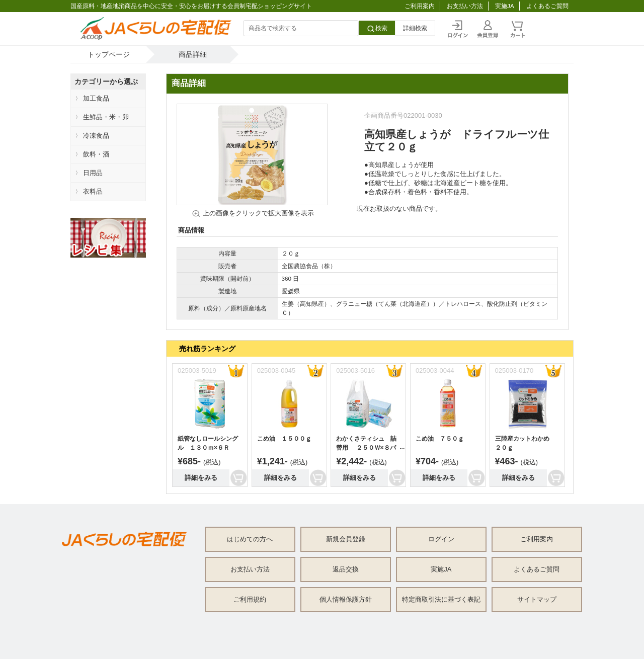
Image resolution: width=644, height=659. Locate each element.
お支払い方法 (465, 6)
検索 (377, 29)
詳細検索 (415, 28)
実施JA (505, 6)
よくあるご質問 (547, 6)
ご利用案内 (420, 6)
